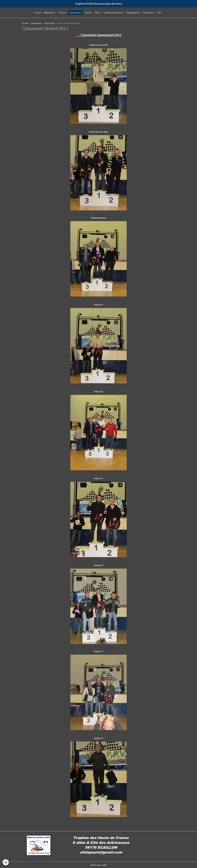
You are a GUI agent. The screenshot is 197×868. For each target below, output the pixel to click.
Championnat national (113, 13)
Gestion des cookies (99, 865)
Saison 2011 (50, 23)
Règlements (49, 13)
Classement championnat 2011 (99, 35)
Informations (149, 13)
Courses (62, 13)
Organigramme (133, 13)
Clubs (97, 13)
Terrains (88, 13)
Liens (159, 13)
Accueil (38, 13)
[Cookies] (6, 862)
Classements (75, 13)
